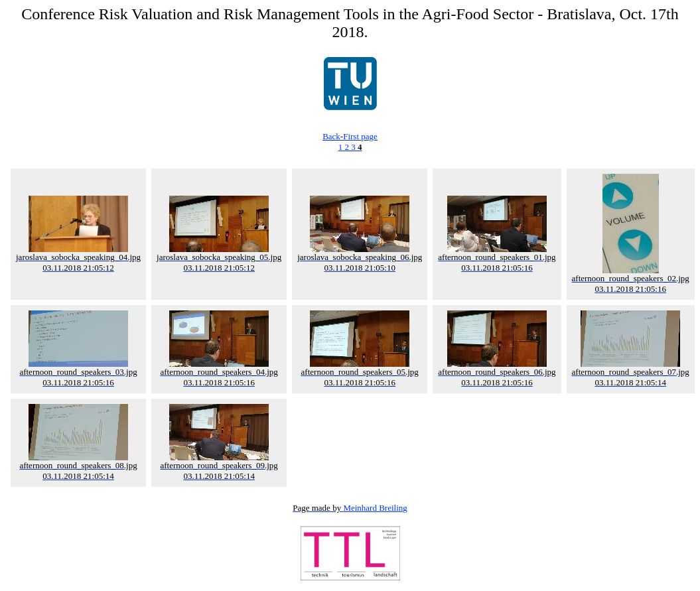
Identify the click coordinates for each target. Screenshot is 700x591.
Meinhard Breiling (375, 508)
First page (360, 136)
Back (331, 136)
